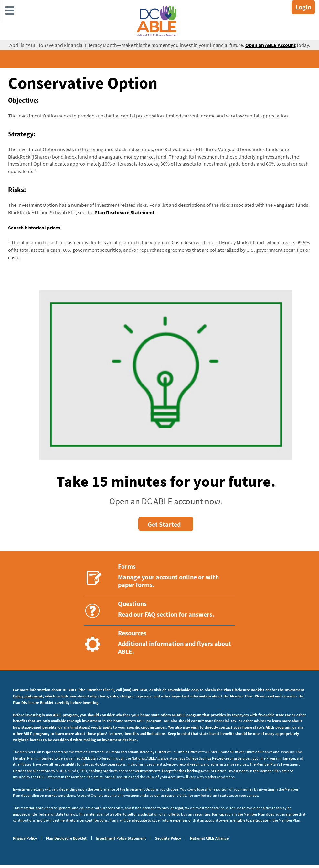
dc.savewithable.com (181, 690)
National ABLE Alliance (209, 838)
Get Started (164, 524)
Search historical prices (34, 228)
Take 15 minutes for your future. (166, 481)
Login (303, 7)
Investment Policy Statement (121, 838)
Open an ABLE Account (271, 45)
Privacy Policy (25, 838)
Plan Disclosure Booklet (244, 690)
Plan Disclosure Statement (124, 212)
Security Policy (168, 838)
